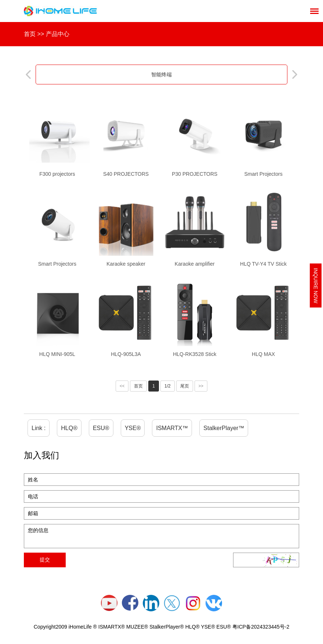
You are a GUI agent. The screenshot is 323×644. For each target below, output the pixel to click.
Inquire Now (316, 285)
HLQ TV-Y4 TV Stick (263, 264)
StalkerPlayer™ (224, 428)
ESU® (101, 428)
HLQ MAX (263, 354)
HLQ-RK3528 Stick (195, 354)
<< (122, 386)
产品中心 (58, 34)
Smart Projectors (263, 174)
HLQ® (69, 428)
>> (201, 386)
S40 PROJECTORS (126, 174)
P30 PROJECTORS (195, 174)
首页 (30, 34)
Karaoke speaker (126, 264)
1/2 (168, 386)
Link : (39, 428)
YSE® (133, 428)
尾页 (185, 386)
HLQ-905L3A (126, 354)
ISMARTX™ (172, 428)
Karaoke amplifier (195, 264)
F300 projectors (57, 174)
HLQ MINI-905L (57, 354)
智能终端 (161, 74)
